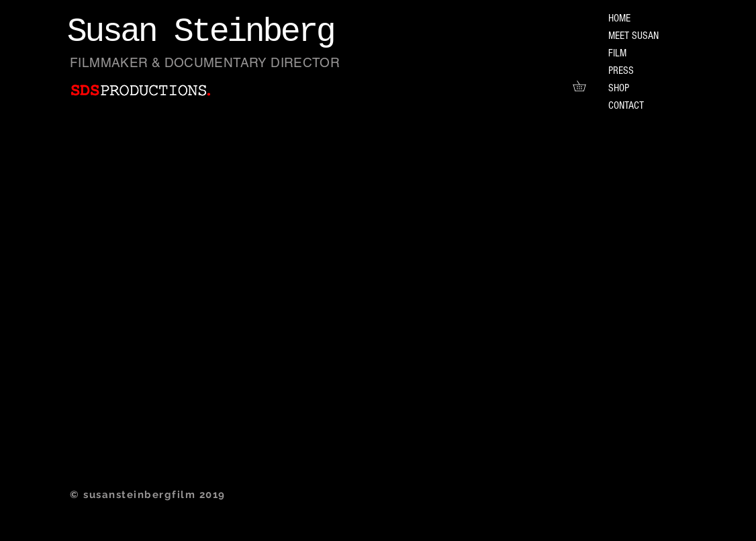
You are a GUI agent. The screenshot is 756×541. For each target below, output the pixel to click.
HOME (619, 18)
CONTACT (626, 105)
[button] (584, 86)
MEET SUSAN (633, 36)
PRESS (621, 70)
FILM (617, 53)
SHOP (619, 88)
